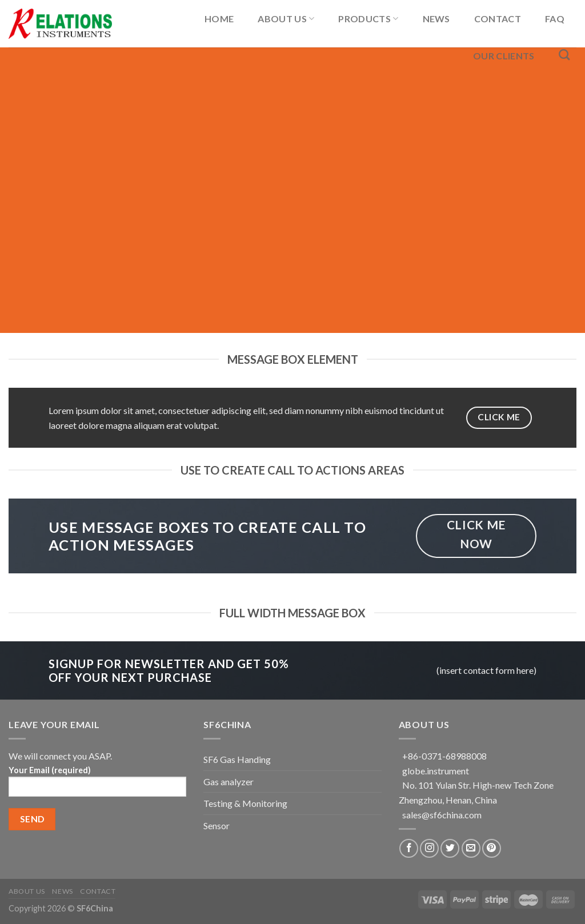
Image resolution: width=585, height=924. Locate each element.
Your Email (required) (97, 785)
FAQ (555, 19)
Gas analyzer (229, 782)
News (436, 19)
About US (286, 19)
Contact (498, 19)
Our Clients (504, 56)
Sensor (217, 825)
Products (368, 19)
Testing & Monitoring (245, 803)
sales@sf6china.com (442, 815)
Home (219, 19)
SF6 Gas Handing (237, 759)
